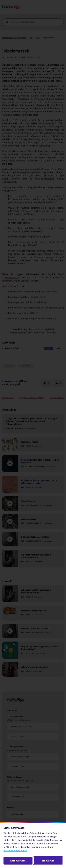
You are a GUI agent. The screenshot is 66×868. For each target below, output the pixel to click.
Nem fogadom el (18, 861)
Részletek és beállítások (15, 851)
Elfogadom (48, 861)
